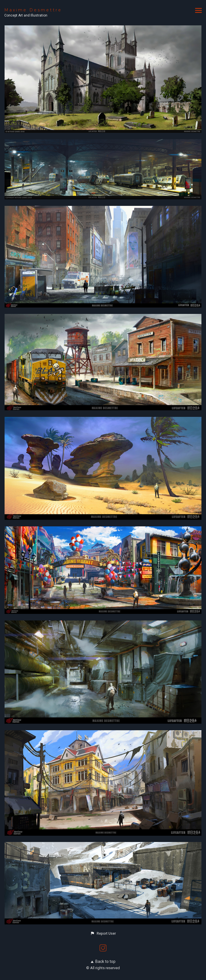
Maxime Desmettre (33, 10)
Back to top (103, 961)
